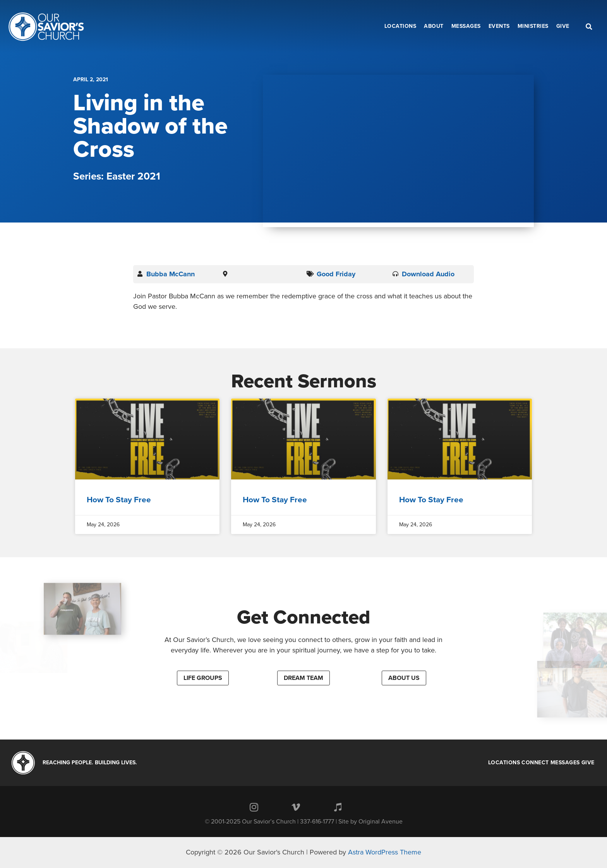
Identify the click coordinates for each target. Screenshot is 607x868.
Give (588, 763)
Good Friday (336, 274)
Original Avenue (381, 822)
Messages (565, 763)
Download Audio (428, 274)
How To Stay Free (119, 500)
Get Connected (304, 617)
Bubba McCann (171, 274)
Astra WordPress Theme (385, 852)
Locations (504, 763)
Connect (535, 763)
